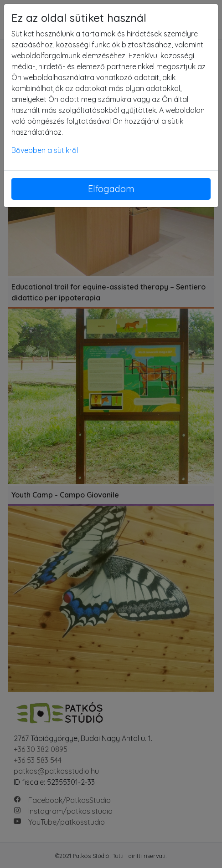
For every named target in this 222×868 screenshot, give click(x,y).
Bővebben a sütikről (45, 150)
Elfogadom (111, 189)
